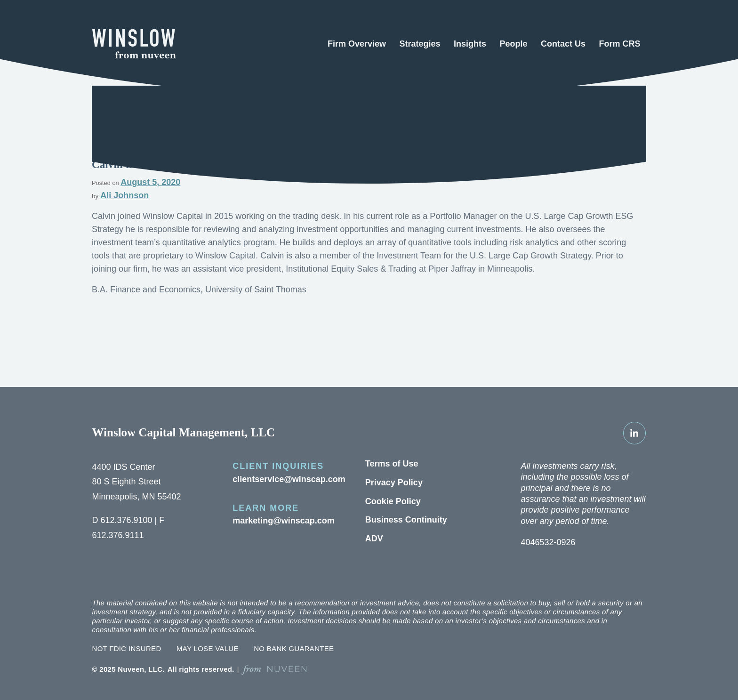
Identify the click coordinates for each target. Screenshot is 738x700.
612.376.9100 (122, 520)
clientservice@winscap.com (284, 479)
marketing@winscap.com (279, 521)
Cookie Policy (390, 502)
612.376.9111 (115, 535)
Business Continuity (401, 520)
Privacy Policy (390, 483)
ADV (373, 539)
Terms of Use (389, 464)
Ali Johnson (121, 196)
